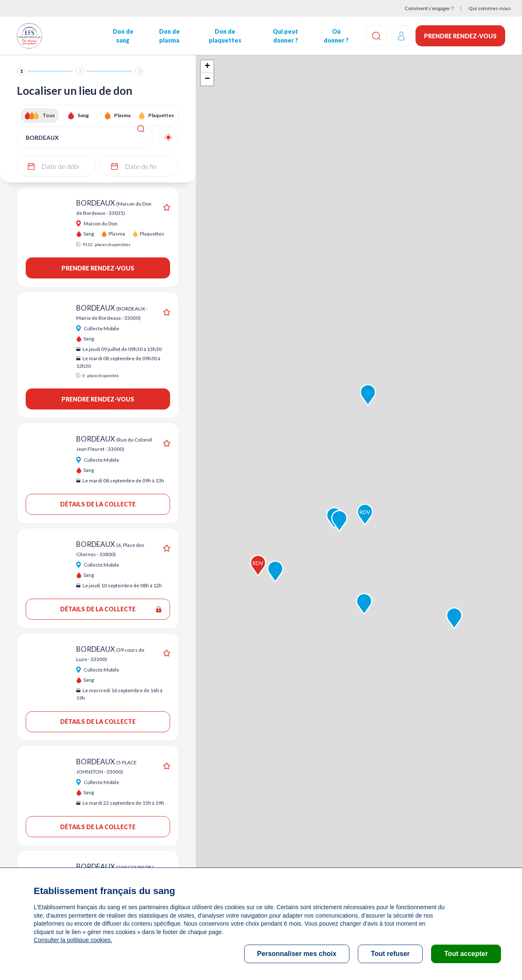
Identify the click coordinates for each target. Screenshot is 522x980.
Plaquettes (161, 115)
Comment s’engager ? (429, 8)
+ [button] (207, 67)
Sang (83, 115)
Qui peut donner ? (285, 36)
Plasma (122, 115)
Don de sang (123, 36)
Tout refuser (390, 954)
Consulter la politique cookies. (73, 940)
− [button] (207, 79)
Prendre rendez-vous (460, 36)
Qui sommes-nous (490, 8)
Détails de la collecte (98, 504)
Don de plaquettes (225, 36)
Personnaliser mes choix (297, 954)
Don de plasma (169, 36)
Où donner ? (335, 36)
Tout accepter (466, 954)
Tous (49, 115)
